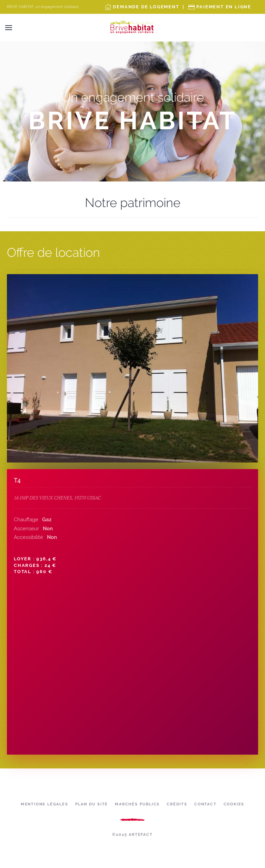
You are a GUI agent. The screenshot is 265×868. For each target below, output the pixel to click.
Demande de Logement (146, 7)
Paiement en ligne (224, 7)
